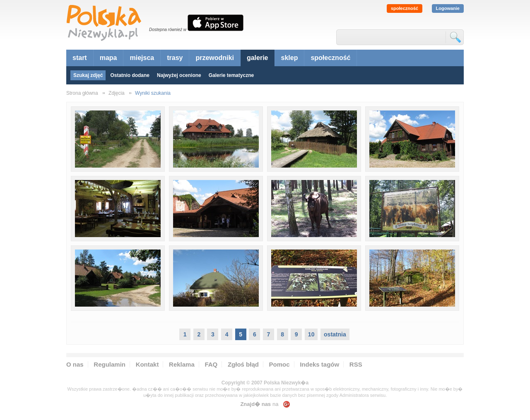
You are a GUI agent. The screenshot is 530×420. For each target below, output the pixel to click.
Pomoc (279, 364)
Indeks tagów (319, 364)
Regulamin (110, 364)
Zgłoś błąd (243, 364)
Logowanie (448, 8)
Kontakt (147, 364)
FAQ (211, 364)
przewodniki (214, 58)
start (80, 58)
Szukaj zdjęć (88, 75)
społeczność (405, 8)
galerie (258, 58)
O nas (75, 364)
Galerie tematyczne (231, 75)
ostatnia (335, 334)
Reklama (182, 364)
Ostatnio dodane (130, 75)
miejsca (142, 58)
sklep (290, 58)
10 (311, 334)
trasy (175, 58)
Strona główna (82, 93)
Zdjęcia (117, 93)
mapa (108, 58)
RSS (356, 364)
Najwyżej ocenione (179, 75)
